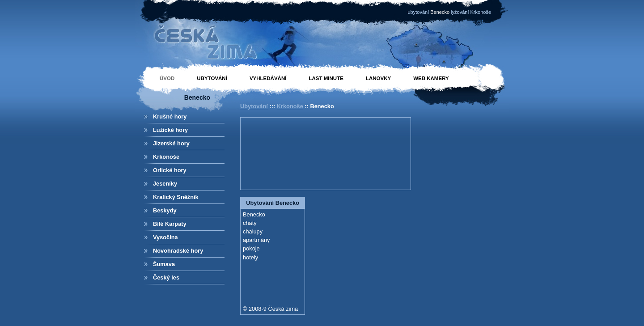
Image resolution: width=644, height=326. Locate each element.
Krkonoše (166, 157)
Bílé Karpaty (170, 224)
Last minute (326, 78)
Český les (166, 277)
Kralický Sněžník (176, 197)
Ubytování (212, 78)
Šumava (164, 264)
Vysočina (165, 237)
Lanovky (378, 78)
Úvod (167, 78)
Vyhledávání (268, 78)
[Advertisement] (283, 152)
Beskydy (165, 210)
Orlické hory (170, 170)
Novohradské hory (178, 251)
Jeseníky (165, 184)
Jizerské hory (171, 143)
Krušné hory (170, 116)
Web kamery (431, 78)
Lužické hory (170, 130)
